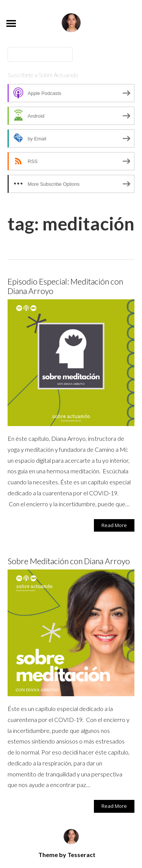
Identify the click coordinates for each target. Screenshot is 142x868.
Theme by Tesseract (67, 855)
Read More (114, 525)
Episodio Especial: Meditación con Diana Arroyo (65, 286)
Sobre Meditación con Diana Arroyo (69, 561)
